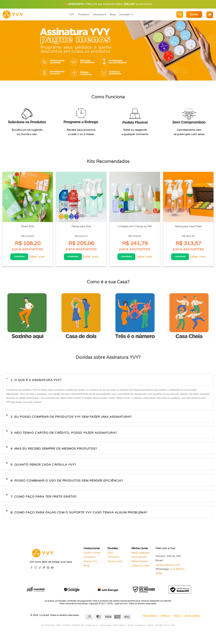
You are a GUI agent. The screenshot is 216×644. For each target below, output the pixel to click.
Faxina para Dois (81, 227)
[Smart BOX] (28, 197)
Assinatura (100, 14)
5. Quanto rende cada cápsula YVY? (43, 466)
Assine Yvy (90, 562)
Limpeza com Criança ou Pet (135, 227)
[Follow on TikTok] (40, 569)
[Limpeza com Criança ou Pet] (135, 197)
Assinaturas (139, 558)
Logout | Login (141, 567)
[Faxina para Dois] (81, 197)
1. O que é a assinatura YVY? (36, 381)
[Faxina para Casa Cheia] (188, 197)
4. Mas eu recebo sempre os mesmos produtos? (54, 450)
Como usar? (115, 562)
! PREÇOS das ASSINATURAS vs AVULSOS (108, 4)
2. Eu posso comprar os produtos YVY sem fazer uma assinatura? (71, 418)
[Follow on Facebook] (32, 569)
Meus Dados (139, 562)
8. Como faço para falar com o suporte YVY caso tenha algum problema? (79, 514)
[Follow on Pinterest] (48, 569)
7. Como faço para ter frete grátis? (44, 498)
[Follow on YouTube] (52, 569)
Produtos (84, 14)
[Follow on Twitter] (44, 569)
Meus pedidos (140, 554)
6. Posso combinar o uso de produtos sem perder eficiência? (67, 482)
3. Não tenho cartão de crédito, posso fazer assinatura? (64, 434)
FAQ (110, 554)
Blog (113, 14)
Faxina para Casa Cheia (188, 227)
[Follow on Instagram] (36, 569)
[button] (194, 14)
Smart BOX (28, 227)
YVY (72, 14)
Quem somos (92, 554)
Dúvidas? (126, 15)
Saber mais (37, 257)
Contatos (113, 558)
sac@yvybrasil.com (168, 566)
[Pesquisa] (180, 14)
